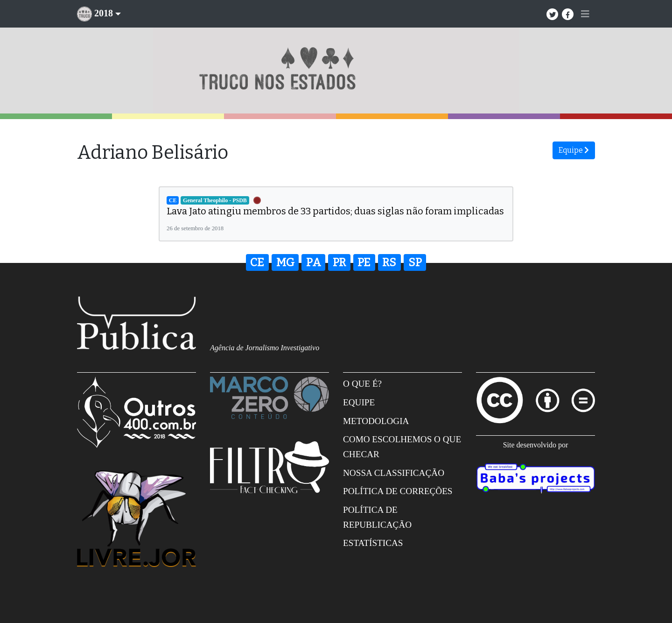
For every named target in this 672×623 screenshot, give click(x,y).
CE (173, 200)
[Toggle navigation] (585, 14)
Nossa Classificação (394, 473)
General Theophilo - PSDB (215, 200)
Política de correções (398, 491)
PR (339, 262)
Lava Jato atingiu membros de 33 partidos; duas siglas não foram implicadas (335, 211)
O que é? (362, 384)
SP (415, 262)
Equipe (574, 150)
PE (364, 262)
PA (314, 262)
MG (285, 262)
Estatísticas (373, 543)
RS (389, 262)
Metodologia (376, 421)
